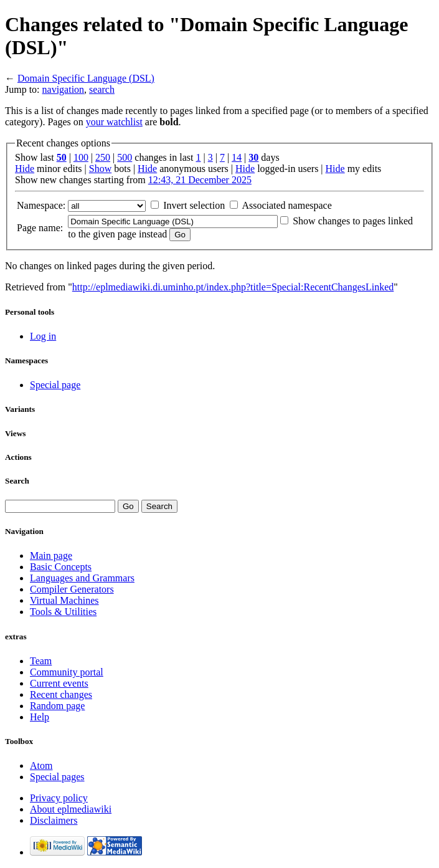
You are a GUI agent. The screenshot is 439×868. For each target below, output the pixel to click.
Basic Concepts (61, 567)
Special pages (57, 777)
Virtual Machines (64, 600)
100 (81, 157)
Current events (59, 683)
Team (41, 661)
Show (100, 169)
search (102, 89)
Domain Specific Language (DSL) (86, 78)
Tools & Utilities (63, 612)
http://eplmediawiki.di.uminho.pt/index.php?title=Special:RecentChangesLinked (233, 287)
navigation (64, 89)
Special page (55, 385)
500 (125, 157)
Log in (43, 336)
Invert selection (194, 205)
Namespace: (41, 205)
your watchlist (114, 122)
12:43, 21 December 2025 (200, 180)
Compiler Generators (72, 589)
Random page (57, 706)
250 (103, 157)
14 (237, 157)
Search (17, 481)
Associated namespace (286, 205)
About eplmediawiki (71, 809)
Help (40, 717)
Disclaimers (54, 820)
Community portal (67, 672)
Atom (41, 765)
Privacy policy (59, 798)
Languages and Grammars (82, 578)
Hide (25, 169)
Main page (51, 556)
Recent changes (61, 694)
